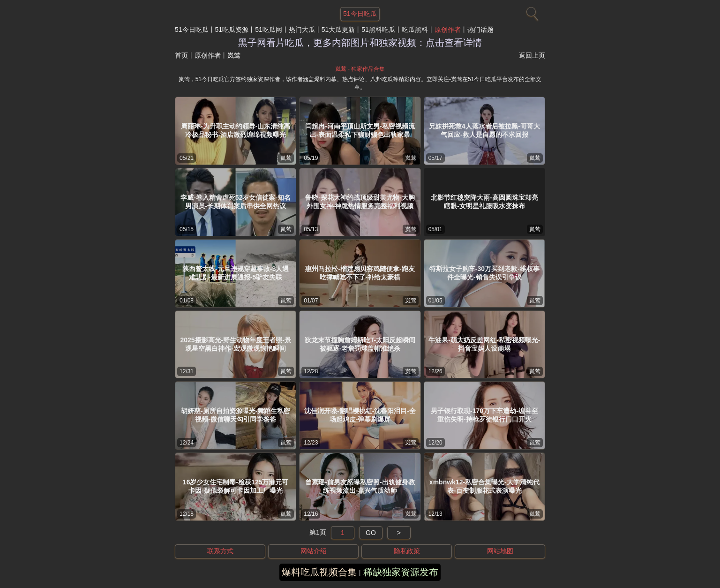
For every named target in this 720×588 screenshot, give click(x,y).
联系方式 (220, 551)
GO (371, 533)
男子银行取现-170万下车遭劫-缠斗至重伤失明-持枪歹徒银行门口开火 (484, 415)
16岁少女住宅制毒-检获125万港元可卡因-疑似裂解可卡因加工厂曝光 (236, 486)
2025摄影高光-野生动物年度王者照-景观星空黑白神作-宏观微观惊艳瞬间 (235, 344)
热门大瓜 (302, 30)
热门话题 (480, 30)
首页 (181, 55)
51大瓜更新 (338, 30)
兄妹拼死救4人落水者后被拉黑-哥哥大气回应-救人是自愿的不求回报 (484, 130)
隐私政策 (407, 551)
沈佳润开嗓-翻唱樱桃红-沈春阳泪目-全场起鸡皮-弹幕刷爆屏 (360, 415)
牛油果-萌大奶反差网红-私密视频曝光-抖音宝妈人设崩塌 (484, 344)
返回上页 (532, 55)
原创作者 (448, 30)
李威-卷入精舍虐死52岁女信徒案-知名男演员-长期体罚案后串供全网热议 (236, 202)
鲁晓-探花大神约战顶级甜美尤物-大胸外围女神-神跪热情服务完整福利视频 (360, 202)
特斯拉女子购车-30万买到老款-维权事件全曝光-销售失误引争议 (484, 273)
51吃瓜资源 (232, 30)
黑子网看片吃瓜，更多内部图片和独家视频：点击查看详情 (360, 43)
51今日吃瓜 (192, 30)
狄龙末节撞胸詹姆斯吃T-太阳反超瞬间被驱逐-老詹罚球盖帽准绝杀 (360, 344)
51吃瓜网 (269, 30)
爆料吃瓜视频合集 (319, 572)
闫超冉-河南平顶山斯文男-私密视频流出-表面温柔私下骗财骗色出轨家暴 (360, 130)
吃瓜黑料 (415, 30)
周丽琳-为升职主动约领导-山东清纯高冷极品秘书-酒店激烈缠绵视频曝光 (236, 130)
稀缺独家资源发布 (401, 572)
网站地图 (500, 551)
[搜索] (531, 12)
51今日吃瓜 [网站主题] (360, 14)
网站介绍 (314, 551)
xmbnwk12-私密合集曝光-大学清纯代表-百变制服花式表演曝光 (484, 486)
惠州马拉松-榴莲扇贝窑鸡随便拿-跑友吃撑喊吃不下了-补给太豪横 (360, 273)
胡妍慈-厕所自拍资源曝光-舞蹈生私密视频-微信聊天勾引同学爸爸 (236, 415)
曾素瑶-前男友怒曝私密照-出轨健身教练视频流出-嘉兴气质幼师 (360, 486)
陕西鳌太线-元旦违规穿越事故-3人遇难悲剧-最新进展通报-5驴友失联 (236, 273)
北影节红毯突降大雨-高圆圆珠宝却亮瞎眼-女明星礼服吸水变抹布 (484, 202)
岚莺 (286, 158)
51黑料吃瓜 (378, 30)
